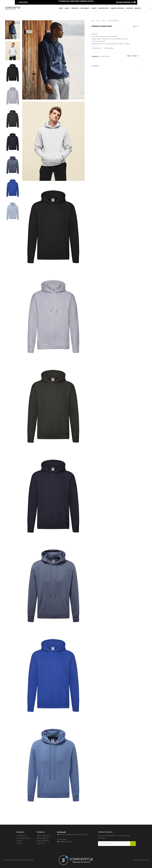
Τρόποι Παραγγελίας (44, 836)
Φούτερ (104, 21)
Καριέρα (19, 841)
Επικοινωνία (41, 843)
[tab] (115, 66)
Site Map (19, 843)
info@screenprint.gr (66, 842)
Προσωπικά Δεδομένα (24, 838)
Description (115, 66)
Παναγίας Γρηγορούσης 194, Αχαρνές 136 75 (74, 834)
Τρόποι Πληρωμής (43, 838)
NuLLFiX (31, 860)
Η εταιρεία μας (21, 836)
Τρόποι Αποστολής (43, 841)
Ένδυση (98, 21)
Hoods (100, 56)
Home (93, 21)
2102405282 (63, 839)
